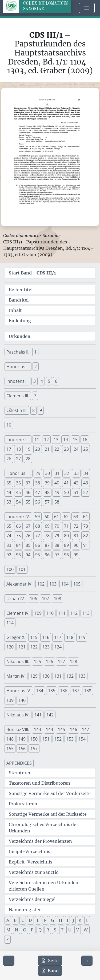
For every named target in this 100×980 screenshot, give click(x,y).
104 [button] (65, 584)
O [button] (25, 930)
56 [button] (38, 502)
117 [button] (58, 637)
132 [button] (70, 676)
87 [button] (47, 545)
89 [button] (66, 545)
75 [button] (18, 536)
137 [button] (76, 691)
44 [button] (9, 492)
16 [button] (85, 440)
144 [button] (49, 729)
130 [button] (46, 676)
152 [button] (58, 739)
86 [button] (38, 545)
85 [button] (28, 545)
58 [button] (57, 502)
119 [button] (82, 637)
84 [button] (18, 545)
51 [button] (76, 492)
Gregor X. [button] (16, 637)
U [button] (70, 930)
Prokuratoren (23, 804)
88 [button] (57, 545)
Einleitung (20, 321)
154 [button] (82, 739)
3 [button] (35, 381)
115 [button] (34, 637)
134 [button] (40, 691)
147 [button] (85, 729)
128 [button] (73, 661)
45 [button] (18, 492)
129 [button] (34, 676)
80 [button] (66, 536)
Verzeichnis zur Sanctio (34, 872)
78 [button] (47, 536)
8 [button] (33, 410)
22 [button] (57, 449)
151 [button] (46, 739)
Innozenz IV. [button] (18, 517)
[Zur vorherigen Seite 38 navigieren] (9, 961)
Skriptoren (20, 773)
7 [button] (35, 396)
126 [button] (49, 661)
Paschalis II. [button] (18, 352)
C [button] (23, 920)
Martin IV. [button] (16, 676)
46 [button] (28, 492)
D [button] (30, 920)
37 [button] (28, 483)
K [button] (80, 920)
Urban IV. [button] (16, 599)
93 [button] (18, 555)
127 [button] (61, 661)
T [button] (62, 930)
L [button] (87, 920)
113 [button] (86, 613)
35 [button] (9, 483)
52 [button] (86, 492)
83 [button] (9, 545)
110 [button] (50, 613)
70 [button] (57, 526)
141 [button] (38, 715)
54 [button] (18, 502)
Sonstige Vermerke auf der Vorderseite (50, 793)
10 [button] (9, 425)
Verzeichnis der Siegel (32, 899)
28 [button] (28, 459)
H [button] (61, 920)
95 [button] (38, 555)
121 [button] (22, 647)
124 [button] (58, 647)
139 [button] (10, 700)
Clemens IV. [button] (18, 613)
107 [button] (45, 599)
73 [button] (86, 526)
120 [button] (10, 647)
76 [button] (28, 536)
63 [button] (76, 517)
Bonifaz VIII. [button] (18, 729)
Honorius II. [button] (18, 367)
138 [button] (88, 691)
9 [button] (41, 410)
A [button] (8, 920)
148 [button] (10, 739)
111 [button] (62, 613)
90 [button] (76, 545)
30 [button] (47, 473)
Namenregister (25, 910)
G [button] (53, 920)
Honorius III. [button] (19, 473)
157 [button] (34, 749)
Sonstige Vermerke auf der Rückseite (48, 814)
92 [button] (9, 555)
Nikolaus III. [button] (18, 661)
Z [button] (8, 939)
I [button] (67, 920)
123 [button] (46, 647)
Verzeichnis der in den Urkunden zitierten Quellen (44, 886)
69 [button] (47, 526)
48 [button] (47, 492)
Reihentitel (21, 290)
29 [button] (38, 473)
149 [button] (22, 739)
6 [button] (56, 381)
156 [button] (22, 749)
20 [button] (38, 449)
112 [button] (74, 613)
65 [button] (9, 526)
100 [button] (10, 569)
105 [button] (77, 584)
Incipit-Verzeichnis (29, 852)
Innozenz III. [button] (18, 440)
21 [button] (47, 449)
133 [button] (82, 676)
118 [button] (70, 637)
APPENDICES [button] (19, 763)
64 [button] (85, 517)
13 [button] (56, 440)
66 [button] (18, 526)
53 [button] (9, 502)
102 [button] (41, 584)
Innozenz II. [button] (17, 381)
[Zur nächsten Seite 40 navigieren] (87, 961)
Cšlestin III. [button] (17, 410)
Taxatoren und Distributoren (39, 783)
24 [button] (76, 449)
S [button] (55, 930)
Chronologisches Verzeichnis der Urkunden (43, 828)
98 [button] (66, 555)
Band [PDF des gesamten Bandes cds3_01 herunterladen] (50, 971)
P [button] (32, 930)
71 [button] (66, 526)
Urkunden (20, 336)
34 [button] (86, 473)
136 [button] (64, 691)
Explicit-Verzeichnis (31, 862)
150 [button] (34, 739)
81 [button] (76, 536)
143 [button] (37, 729)
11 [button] (37, 440)
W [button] (86, 930)
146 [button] (73, 729)
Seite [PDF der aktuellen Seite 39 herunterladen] (50, 961)
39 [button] (47, 483)
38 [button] (38, 483)
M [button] (8, 930)
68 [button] (38, 526)
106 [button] (33, 599)
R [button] (48, 930)
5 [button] (49, 381)
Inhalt (15, 310)
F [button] (45, 920)
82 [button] (86, 536)
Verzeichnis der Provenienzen (40, 841)
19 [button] (28, 449)
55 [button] (28, 502)
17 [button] (9, 449)
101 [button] (22, 569)
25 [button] (86, 449)
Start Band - (32, 273)
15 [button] (75, 440)
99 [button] (76, 555)
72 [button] (76, 526)
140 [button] (22, 700)
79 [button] (57, 536)
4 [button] (42, 381)
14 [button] (66, 440)
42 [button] (76, 483)
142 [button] (50, 715)
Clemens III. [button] (18, 396)
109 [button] (38, 613)
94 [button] (28, 555)
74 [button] (9, 536)
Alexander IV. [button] (19, 584)
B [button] (15, 920)
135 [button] (52, 691)
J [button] (73, 920)
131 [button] (58, 676)
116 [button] (46, 637)
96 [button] (47, 555)
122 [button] (34, 647)
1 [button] (35, 352)
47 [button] (38, 492)
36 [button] (18, 483)
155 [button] (10, 749)
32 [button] (67, 473)
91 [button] (86, 545)
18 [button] (18, 449)
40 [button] (57, 483)
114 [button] (10, 623)
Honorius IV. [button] (19, 691)
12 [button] (46, 440)
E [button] (38, 920)
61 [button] (57, 517)
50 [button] (66, 492)
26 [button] (9, 459)
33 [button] (76, 473)
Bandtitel (19, 300)
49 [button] (57, 492)
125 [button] (37, 661)
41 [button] (66, 483)
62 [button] (66, 517)
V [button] (78, 930)
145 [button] (61, 729)
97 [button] (57, 555)
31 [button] (57, 473)
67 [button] (28, 526)
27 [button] (18, 459)
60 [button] (47, 517)
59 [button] (37, 517)
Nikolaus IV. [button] (18, 715)
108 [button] (57, 599)
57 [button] (47, 502)
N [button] (17, 930)
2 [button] (36, 367)
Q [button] (40, 930)
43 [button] (86, 483)
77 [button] (38, 536)
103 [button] (53, 584)
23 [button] (66, 449)
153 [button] (70, 739)
